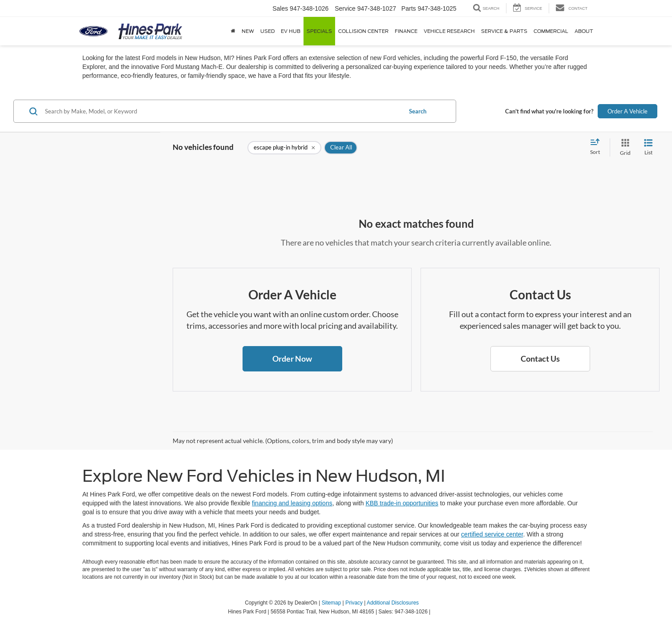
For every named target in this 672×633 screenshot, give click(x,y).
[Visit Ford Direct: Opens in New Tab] (435, 612)
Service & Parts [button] (504, 31)
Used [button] (267, 31)
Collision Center (363, 31)
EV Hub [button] (291, 31)
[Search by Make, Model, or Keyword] (222, 111)
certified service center (492, 534)
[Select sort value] (598, 147)
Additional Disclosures (393, 603)
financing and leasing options (292, 503)
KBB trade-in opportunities (402, 503)
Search (418, 111)
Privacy (354, 603)
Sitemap (332, 603)
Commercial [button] (551, 31)
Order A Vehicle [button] (627, 111)
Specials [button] (319, 31)
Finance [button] (406, 31)
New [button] (248, 31)
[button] (292, 359)
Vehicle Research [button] (449, 31)
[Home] (233, 31)
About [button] (584, 31)
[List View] (648, 147)
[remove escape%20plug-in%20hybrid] (284, 148)
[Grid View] (623, 147)
